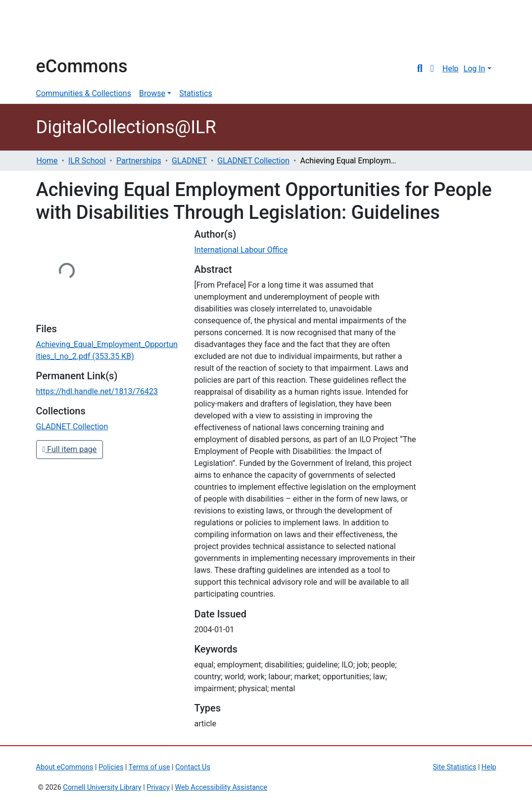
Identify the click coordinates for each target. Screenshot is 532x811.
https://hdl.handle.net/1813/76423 (97, 391)
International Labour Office (241, 250)
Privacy (158, 787)
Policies (111, 767)
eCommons (82, 66)
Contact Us (193, 767)
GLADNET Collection (253, 161)
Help (451, 69)
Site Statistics (455, 767)
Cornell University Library (102, 787)
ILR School (87, 161)
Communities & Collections (84, 93)
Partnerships (139, 161)
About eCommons (65, 767)
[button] (432, 69)
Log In (475, 69)
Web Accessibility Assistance (221, 787)
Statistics (196, 93)
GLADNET (189, 161)
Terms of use (149, 767)
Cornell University (61, 29)
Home (47, 161)
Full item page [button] (70, 449)
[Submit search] (420, 69)
